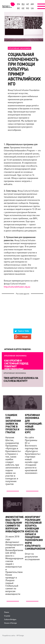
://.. (17, 287)
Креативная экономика (20, 48)
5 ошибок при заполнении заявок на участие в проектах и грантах (13, 424)
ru (23, 4)
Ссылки (7, 616)
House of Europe (11, 623)
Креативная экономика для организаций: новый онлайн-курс (33, 424)
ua (32, 8)
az (28, 4)
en (18, 4)
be (18, 8)
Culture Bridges (10, 619)
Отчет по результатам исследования (32, 556)
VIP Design (20, 635)
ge (23, 8)
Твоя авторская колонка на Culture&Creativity (21, 379)
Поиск (7, 612)
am (32, 4)
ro (28, 8)
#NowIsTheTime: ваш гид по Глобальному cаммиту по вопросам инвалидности (15, 524)
